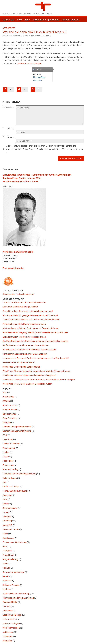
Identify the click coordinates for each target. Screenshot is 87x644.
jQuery (6, 504)
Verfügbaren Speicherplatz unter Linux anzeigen (25, 354)
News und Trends (11, 529)
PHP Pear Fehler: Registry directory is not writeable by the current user (35, 332)
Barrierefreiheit (9, 414)
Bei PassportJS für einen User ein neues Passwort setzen (29, 350)
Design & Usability (11, 444)
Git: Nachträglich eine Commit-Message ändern (24, 337)
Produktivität (8, 555)
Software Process (11, 585)
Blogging (7, 422)
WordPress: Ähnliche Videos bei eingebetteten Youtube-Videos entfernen (36, 371)
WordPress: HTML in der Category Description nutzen (27, 384)
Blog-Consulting (10, 418)
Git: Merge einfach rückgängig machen (20, 307)
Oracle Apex (8, 538)
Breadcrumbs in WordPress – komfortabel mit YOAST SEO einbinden (37, 175)
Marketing (7, 521)
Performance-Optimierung (46, 20)
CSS (5, 435)
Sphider (6, 589)
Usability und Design (12, 615)
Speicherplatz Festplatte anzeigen (18, 294)
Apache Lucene (10, 405)
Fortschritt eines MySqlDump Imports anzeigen (24, 324)
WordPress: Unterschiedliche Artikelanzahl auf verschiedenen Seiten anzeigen (39, 380)
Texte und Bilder (10, 602)
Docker (6, 452)
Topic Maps (8, 611)
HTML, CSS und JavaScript (15, 491)
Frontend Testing (71, 20)
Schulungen (46, 14)
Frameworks (8, 465)
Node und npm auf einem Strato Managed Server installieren (31, 328)
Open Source (16, 14)
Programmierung (10, 559)
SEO (27, 20)
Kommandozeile (10, 508)
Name (10, 128)
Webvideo (7, 641)
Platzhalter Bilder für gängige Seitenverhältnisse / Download (30, 315)
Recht (5, 564)
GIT (4, 482)
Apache (6, 401)
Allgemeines (8, 397)
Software (7, 581)
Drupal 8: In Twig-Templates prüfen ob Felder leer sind (28, 311)
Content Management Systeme (17, 427)
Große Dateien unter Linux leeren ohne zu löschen (26, 345)
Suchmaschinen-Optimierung (16, 594)
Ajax (5, 392)
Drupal (6, 457)
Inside (6, 14)
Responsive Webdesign (13, 572)
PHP (20, 20)
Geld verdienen (10, 478)
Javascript (7, 495)
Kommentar (8, 107)
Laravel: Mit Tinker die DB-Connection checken (24, 303)
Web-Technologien (11, 623)
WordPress (9, 20)
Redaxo (6, 568)
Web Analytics (9, 619)
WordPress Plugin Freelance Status (20, 181)
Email (10, 137)
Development (9, 448)
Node (5, 534)
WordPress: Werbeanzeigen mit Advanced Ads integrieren (29, 375)
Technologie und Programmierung (18, 598)
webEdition (8, 632)
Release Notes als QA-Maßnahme (18, 362)
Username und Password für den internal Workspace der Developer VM (36, 358)
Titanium (7, 606)
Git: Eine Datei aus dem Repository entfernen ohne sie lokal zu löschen (35, 341)
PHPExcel (7, 551)
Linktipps (7, 517)
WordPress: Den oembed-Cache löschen (21, 367)
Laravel (6, 512)
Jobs (5, 499)
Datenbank (8, 439)
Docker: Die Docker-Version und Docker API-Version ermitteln (31, 320)
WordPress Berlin (31, 14)
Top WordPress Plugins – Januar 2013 (22, 178)
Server (6, 576)
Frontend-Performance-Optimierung (19, 474)
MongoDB (7, 525)
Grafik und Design (11, 487)
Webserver (8, 636)
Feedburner (8, 461)
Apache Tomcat (10, 409)
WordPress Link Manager (29, 64)
